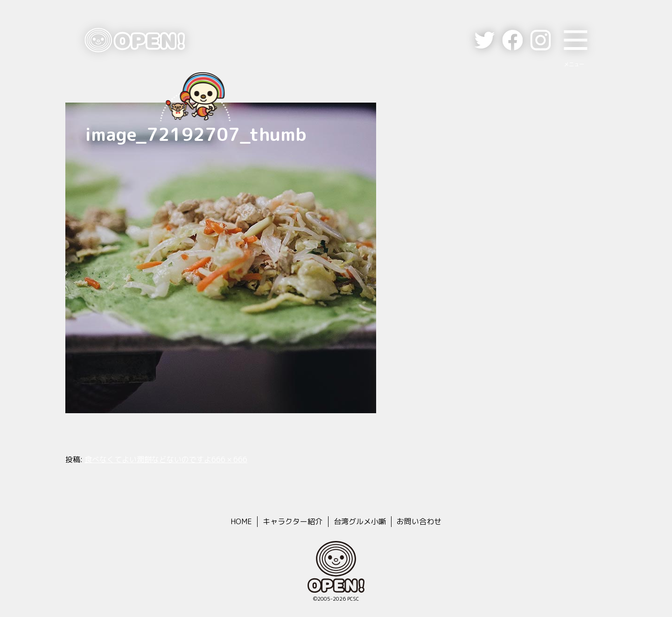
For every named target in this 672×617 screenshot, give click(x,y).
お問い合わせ (419, 521)
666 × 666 (229, 459)
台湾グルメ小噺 (360, 521)
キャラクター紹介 (293, 521)
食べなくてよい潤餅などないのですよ (148, 459)
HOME (241, 521)
